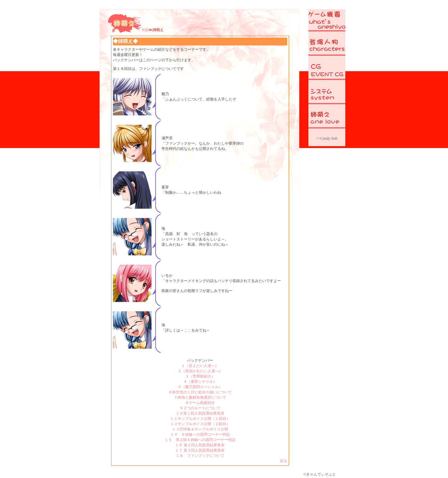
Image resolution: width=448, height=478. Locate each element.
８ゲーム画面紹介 (200, 403)
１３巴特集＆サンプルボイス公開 (200, 429)
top (145, 29)
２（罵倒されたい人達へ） (200, 371)
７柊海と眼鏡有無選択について (200, 397)
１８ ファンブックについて (200, 456)
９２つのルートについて (200, 408)
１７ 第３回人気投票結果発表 (200, 450)
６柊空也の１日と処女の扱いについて (200, 392)
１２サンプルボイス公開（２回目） (200, 424)
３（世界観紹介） (200, 376)
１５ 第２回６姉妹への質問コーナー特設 (200, 440)
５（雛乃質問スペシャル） (200, 387)
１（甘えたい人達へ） (200, 366)
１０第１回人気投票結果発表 (200, 413)
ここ (188, 330)
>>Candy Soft (327, 138)
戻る (283, 461)
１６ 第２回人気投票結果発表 (200, 445)
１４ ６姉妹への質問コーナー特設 (200, 434)
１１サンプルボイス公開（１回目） (200, 419)
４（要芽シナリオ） (200, 382)
